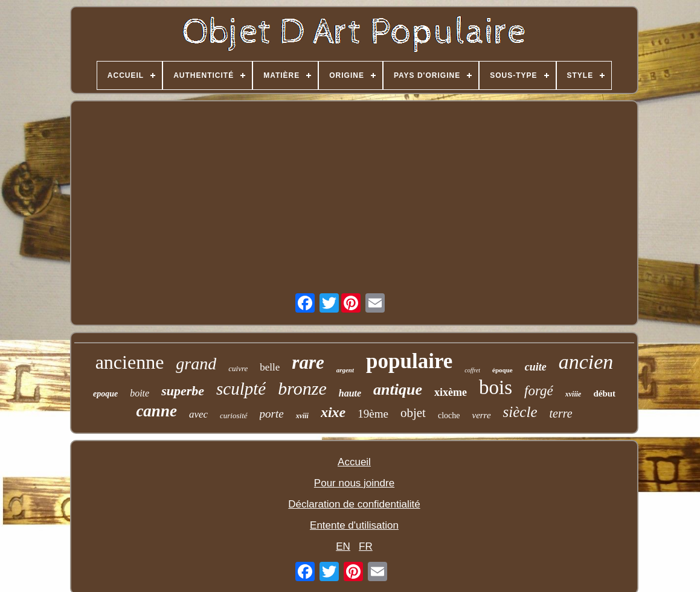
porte (272, 414)
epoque (105, 394)
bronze (302, 388)
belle (270, 367)
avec (198, 414)
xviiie (573, 394)
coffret (472, 370)
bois (496, 387)
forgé (539, 391)
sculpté (241, 389)
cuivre (238, 368)
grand (196, 364)
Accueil (354, 462)
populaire (409, 361)
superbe (183, 391)
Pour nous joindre (354, 483)
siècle (520, 412)
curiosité (234, 415)
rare (308, 362)
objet (413, 413)
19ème (373, 414)
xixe (333, 412)
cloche (449, 415)
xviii (302, 416)
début (604, 393)
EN (343, 546)
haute (350, 393)
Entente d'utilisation (354, 525)
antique (398, 390)
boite (140, 393)
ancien (586, 362)
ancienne (130, 362)
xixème (451, 392)
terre (560, 413)
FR (366, 546)
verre (481, 415)
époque (503, 370)
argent (345, 370)
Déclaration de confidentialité (354, 504)
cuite (536, 367)
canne (156, 411)
